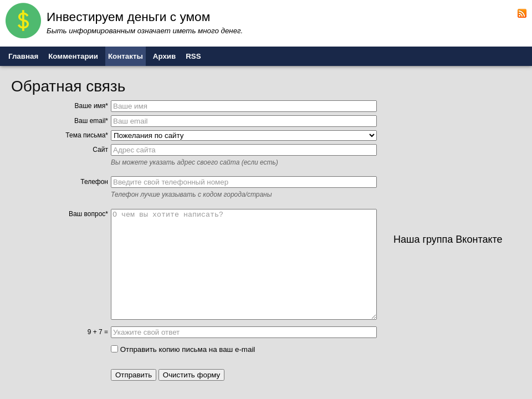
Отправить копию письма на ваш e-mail (183, 349)
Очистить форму (192, 375)
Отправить (134, 375)
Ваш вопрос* (88, 214)
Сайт (100, 150)
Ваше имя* (91, 106)
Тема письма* (87, 135)
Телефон (94, 182)
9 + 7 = (98, 332)
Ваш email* (91, 121)
